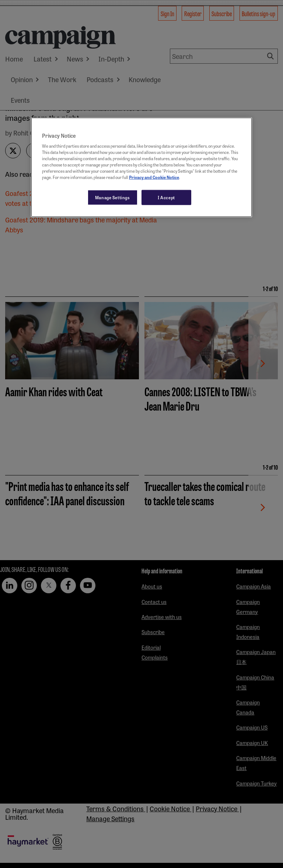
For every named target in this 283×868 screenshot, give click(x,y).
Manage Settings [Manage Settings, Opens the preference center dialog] (113, 197)
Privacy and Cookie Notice (154, 177)
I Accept (166, 197)
